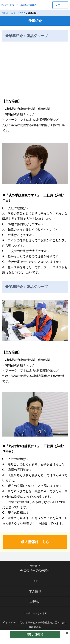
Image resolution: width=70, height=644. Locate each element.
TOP (35, 581)
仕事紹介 (35, 601)
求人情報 (35, 591)
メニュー (60, 5)
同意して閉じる (35, 634)
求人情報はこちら (35, 542)
